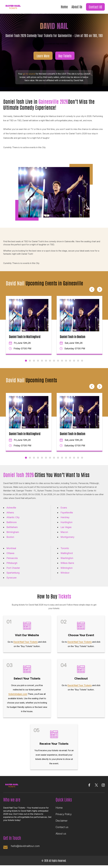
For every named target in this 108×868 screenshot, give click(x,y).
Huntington (66, 522)
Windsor (65, 573)
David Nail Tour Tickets (26, 642)
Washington (67, 558)
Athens (10, 513)
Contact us (62, 827)
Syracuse (11, 578)
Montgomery (67, 537)
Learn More (43, 56)
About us (61, 834)
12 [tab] (70, 361)
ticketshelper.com (18, 694)
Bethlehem (12, 527)
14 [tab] (78, 361)
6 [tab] (46, 361)
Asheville (11, 508)
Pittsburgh (12, 563)
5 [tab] (42, 361)
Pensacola (12, 558)
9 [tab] (58, 361)
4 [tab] (38, 361)
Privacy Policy (64, 814)
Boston (10, 537)
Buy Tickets (65, 56)
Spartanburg (13, 573)
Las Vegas (66, 527)
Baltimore (12, 522)
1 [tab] (26, 361)
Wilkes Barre (67, 563)
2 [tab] (30, 361)
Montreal (11, 548)
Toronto (65, 548)
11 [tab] (66, 361)
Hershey (65, 517)
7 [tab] (50, 361)
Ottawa (10, 553)
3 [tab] (34, 361)
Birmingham (13, 532)
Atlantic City (13, 517)
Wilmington (67, 568)
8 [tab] (54, 361)
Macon (64, 532)
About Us (77, 7)
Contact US (95, 7)
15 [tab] (82, 361)
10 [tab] (62, 361)
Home (64, 7)
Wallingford (67, 553)
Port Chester (13, 568)
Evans (64, 508)
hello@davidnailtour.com (25, 846)
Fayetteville (67, 513)
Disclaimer (62, 821)
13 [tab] (74, 361)
